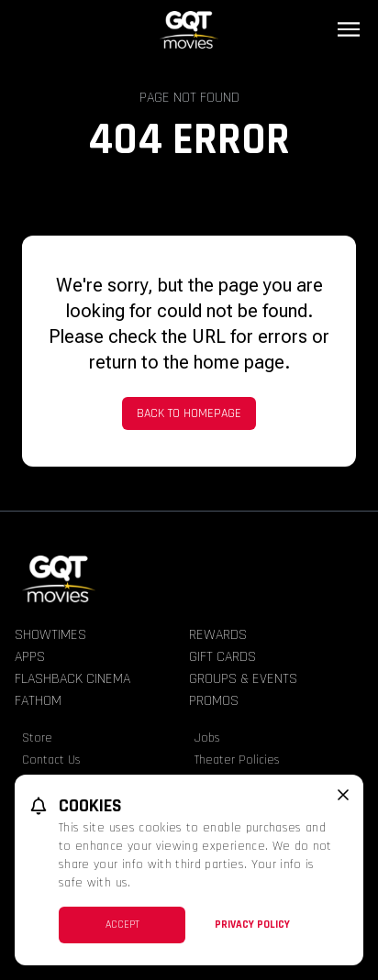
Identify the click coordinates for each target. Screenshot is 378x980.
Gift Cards (222, 657)
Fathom (38, 701)
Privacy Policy (252, 925)
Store (37, 738)
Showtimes (50, 635)
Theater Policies (237, 760)
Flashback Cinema (72, 679)
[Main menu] (349, 29)
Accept (122, 925)
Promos (214, 701)
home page (239, 362)
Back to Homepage (189, 413)
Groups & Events (243, 679)
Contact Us (51, 760)
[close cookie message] (343, 795)
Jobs (207, 738)
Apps (30, 657)
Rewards (218, 635)
